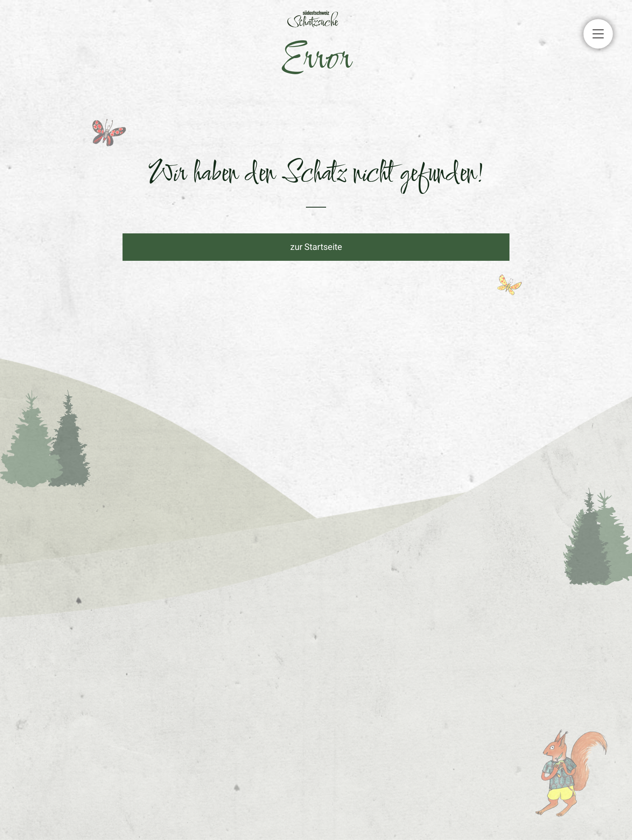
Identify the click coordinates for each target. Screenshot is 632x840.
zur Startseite (316, 247)
